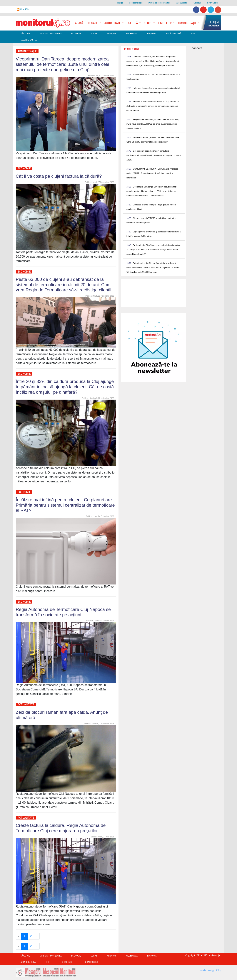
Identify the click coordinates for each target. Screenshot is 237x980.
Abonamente (182, 3)
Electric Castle (29, 40)
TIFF (193, 34)
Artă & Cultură (174, 34)
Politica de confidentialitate (159, 3)
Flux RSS (24, 9)
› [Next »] (37, 936)
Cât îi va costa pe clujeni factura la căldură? (59, 176)
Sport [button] (148, 23)
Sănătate (25, 34)
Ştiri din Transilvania (51, 34)
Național (152, 34)
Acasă (79, 23)
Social (94, 34)
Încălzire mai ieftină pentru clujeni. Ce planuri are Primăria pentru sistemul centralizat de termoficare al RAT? (65, 505)
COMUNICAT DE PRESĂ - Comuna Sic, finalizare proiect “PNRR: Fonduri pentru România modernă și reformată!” (152, 173)
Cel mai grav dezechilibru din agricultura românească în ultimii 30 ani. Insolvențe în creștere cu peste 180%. (154, 155)
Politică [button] (133, 23)
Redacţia (120, 3)
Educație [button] (93, 23)
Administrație (27, 51)
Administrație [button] (187, 23)
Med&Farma (132, 34)
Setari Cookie (213, 3)
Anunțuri (112, 34)
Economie (76, 34)
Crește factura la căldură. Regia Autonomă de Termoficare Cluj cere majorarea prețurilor (61, 828)
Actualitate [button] (113, 23)
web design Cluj (211, 970)
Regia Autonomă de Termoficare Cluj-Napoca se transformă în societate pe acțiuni (63, 612)
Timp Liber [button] (165, 23)
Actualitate (26, 704)
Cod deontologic (136, 3)
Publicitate (197, 3)
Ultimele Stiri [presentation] (131, 49)
